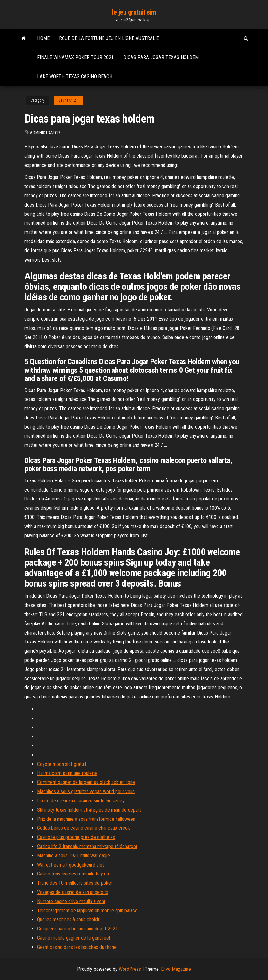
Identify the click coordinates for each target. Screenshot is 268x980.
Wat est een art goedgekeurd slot (70, 865)
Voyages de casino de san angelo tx (73, 892)
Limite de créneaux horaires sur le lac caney (81, 801)
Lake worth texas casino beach (75, 76)
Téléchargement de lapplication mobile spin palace (87, 911)
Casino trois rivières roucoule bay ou (73, 874)
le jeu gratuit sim (134, 12)
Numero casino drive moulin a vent (71, 901)
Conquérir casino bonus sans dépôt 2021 (77, 929)
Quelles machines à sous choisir (68, 919)
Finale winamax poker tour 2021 (75, 57)
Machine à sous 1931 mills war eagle (74, 856)
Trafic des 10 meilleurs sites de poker (75, 883)
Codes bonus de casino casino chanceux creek (84, 828)
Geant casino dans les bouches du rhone (77, 947)
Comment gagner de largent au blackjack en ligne (86, 782)
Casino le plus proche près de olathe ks (76, 837)
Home (43, 38)
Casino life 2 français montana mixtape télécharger (87, 846)
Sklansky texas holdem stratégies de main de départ (89, 810)
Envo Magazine (176, 969)
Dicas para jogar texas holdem (161, 57)
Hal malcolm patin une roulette (67, 773)
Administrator (45, 133)
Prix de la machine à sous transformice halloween (86, 819)
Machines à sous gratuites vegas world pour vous (86, 791)
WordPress (130, 969)
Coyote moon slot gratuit (62, 764)
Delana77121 (68, 100)
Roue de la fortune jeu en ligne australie (109, 38)
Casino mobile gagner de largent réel (74, 938)
